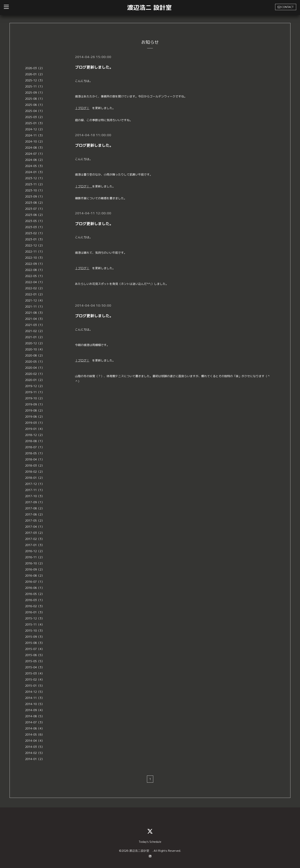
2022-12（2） (35, 245)
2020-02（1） (35, 374)
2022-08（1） (35, 270)
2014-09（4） (35, 710)
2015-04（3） (35, 667)
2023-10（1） (35, 190)
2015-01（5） (35, 686)
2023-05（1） (35, 221)
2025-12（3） (35, 80)
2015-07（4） (35, 649)
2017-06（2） (35, 514)
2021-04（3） (35, 319)
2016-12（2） (35, 551)
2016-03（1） (35, 600)
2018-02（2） (35, 472)
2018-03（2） (35, 466)
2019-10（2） (35, 398)
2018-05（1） (35, 453)
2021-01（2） (35, 337)
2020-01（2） (35, 380)
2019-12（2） (35, 386)
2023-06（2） (35, 215)
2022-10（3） (35, 258)
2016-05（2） (35, 594)
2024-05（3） (35, 166)
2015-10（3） (35, 631)
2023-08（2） (35, 203)
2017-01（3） (35, 545)
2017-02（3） (35, 539)
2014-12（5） (35, 692)
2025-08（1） (35, 99)
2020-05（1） (35, 362)
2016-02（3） (35, 606)
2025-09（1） (35, 93)
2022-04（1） (35, 282)
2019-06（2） (35, 417)
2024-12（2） (35, 129)
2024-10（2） (35, 141)
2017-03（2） (35, 533)
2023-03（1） (35, 227)
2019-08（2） (35, 410)
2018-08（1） (35, 441)
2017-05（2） (35, 521)
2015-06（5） (35, 655)
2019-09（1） (35, 404)
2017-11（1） (35, 490)
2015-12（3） (35, 618)
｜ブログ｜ (82, 108)
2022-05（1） (35, 276)
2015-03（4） (35, 673)
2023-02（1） (35, 233)
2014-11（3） (35, 698)
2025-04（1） (35, 111)
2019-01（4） (35, 429)
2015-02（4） (35, 680)
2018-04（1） (35, 459)
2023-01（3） (35, 239)
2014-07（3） (35, 722)
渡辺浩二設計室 (141, 851)
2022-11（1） (35, 252)
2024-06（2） (35, 160)
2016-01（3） (35, 612)
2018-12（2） (35, 435)
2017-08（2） (35, 508)
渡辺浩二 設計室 (149, 7)
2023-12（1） (35, 178)
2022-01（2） (35, 294)
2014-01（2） (35, 759)
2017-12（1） (35, 484)
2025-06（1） (35, 105)
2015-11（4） (35, 624)
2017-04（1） (35, 527)
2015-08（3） (35, 643)
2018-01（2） (35, 478)
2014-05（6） (35, 735)
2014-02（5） (35, 753)
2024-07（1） (35, 154)
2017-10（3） (35, 496)
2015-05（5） (35, 661)
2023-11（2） (35, 184)
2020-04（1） (35, 368)
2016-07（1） (35, 582)
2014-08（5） (35, 716)
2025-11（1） (35, 86)
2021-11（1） (35, 307)
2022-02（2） (35, 288)
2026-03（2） (35, 68)
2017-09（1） (35, 502)
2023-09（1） (35, 197)
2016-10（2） (35, 563)
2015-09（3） (35, 637)
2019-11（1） (35, 392)
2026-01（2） (35, 74)
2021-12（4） (35, 300)
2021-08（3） (35, 313)
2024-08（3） (35, 148)
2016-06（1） (35, 588)
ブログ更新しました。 (94, 67)
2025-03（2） (35, 117)
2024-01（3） (35, 172)
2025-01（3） (35, 123)
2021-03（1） (35, 325)
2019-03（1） (35, 423)
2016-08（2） (35, 576)
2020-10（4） (35, 349)
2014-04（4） (35, 741)
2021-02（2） (35, 331)
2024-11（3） (35, 135)
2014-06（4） (35, 728)
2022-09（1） (35, 264)
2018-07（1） (35, 447)
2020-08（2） (35, 355)
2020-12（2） (35, 343)
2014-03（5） (35, 747)
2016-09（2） (35, 569)
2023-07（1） (35, 209)
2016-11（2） (35, 557)
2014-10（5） (35, 704)
